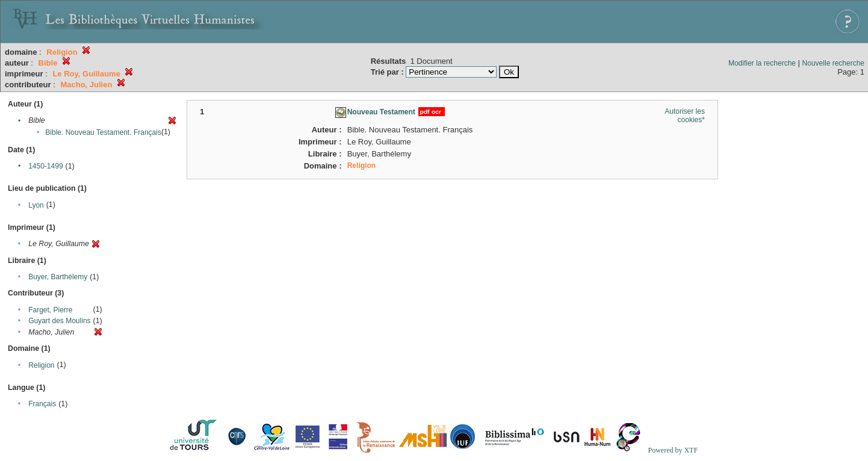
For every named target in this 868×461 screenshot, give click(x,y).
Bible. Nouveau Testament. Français (103, 132)
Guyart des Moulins (59, 321)
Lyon (36, 205)
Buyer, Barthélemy (58, 277)
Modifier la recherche (762, 63)
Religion (41, 365)
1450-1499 (45, 166)
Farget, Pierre (50, 310)
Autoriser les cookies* (685, 116)
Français (42, 404)
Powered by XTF (673, 450)
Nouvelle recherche (833, 63)
